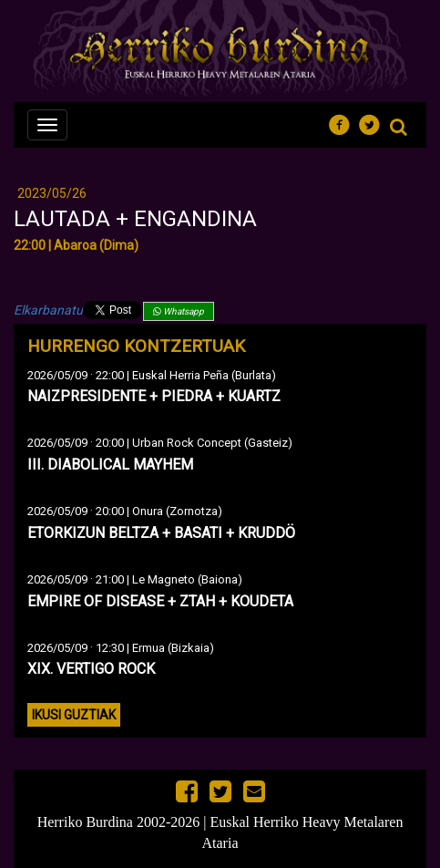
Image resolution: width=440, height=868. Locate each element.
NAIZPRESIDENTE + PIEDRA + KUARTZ (154, 396)
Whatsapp (179, 311)
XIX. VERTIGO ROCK (91, 669)
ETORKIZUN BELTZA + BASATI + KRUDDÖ (161, 533)
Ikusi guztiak (74, 715)
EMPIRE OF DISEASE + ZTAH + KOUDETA (160, 601)
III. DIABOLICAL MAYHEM (110, 465)
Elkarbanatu (48, 310)
